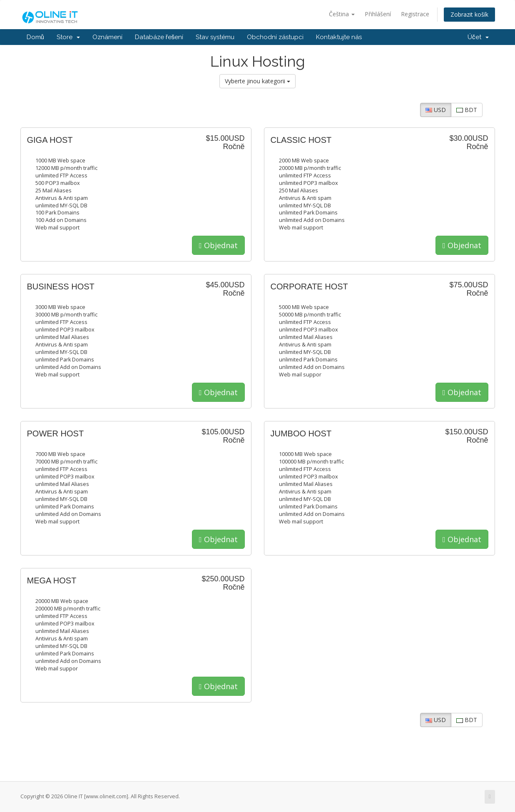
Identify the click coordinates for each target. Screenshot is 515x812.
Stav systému (215, 37)
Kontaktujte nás (339, 37)
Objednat (218, 245)
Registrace (415, 14)
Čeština (342, 14)
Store (68, 37)
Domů (35, 37)
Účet (478, 37)
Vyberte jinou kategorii (257, 81)
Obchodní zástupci (275, 37)
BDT (467, 110)
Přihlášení (378, 14)
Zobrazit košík (469, 14)
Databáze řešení (159, 37)
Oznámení (107, 37)
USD (436, 110)
